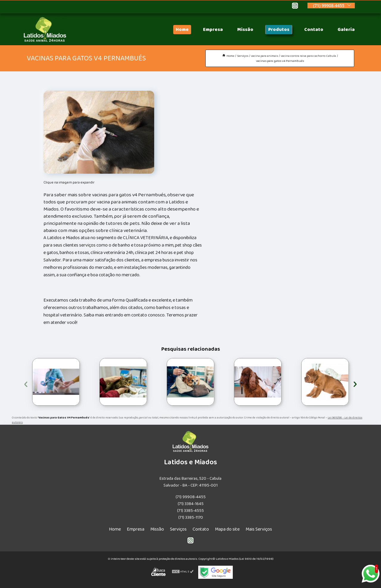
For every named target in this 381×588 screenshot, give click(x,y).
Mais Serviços (259, 529)
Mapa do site (227, 529)
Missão (245, 30)
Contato (314, 30)
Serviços (178, 529)
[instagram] (295, 7)
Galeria (346, 30)
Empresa (213, 30)
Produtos (279, 30)
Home (182, 30)
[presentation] (26, 383)
